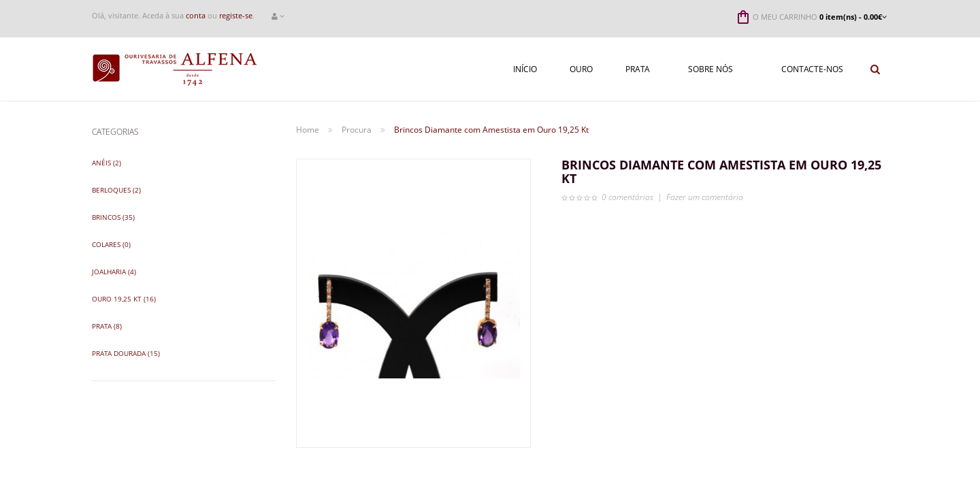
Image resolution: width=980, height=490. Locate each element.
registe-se (236, 15)
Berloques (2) (116, 190)
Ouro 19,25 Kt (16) (124, 299)
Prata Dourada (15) (126, 353)
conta (196, 15)
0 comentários (627, 197)
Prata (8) (107, 326)
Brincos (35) (113, 217)
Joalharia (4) (114, 272)
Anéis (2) (107, 163)
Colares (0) (111, 244)
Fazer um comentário (705, 197)
